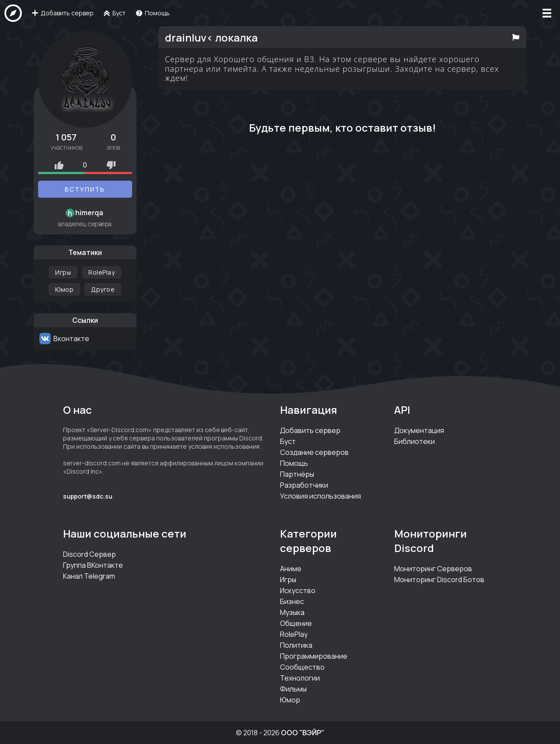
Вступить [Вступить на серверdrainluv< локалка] (85, 189)
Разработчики (304, 485)
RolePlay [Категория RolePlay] (101, 272)
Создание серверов (314, 452)
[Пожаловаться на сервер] (516, 37)
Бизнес (292, 601)
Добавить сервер (310, 430)
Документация (419, 430)
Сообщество (302, 667)
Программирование (314, 656)
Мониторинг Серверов (433, 569)
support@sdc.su (88, 496)
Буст (288, 441)
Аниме (291, 569)
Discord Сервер (89, 554)
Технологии (300, 678)
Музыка (292, 612)
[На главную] (13, 13)
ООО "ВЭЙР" (303, 733)
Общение (296, 623)
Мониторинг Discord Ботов (439, 580)
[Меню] (547, 13)
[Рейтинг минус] (111, 165)
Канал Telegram (89, 576)
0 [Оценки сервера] (85, 165)
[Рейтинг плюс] (59, 165)
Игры (288, 580)
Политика (296, 645)
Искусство (298, 590)
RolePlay (294, 634)
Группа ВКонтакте (93, 565)
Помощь (294, 463)
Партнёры (297, 474)
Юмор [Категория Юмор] (64, 289)
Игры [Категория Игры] (63, 272)
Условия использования (320, 496)
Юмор (290, 700)
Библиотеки (415, 441)
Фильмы (293, 689)
